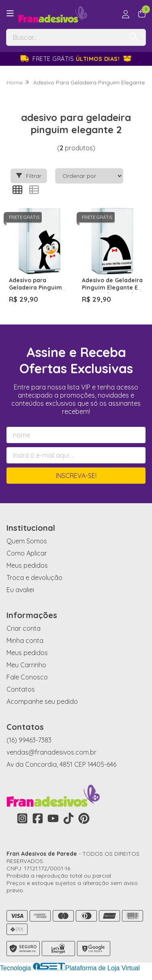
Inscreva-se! (76, 476)
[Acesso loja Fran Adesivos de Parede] (126, 14)
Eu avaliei (20, 590)
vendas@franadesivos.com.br (51, 752)
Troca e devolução (34, 578)
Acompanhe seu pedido (42, 701)
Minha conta (25, 640)
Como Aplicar (27, 553)
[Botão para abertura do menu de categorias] (10, 13)
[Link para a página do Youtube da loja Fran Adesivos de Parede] (53, 818)
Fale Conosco (27, 677)
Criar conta (24, 628)
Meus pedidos (27, 565)
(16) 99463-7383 (29, 740)
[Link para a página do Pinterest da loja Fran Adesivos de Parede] (84, 818)
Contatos (21, 689)
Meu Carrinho (26, 665)
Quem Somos (27, 541)
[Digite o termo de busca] (64, 37)
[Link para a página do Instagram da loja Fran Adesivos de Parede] (22, 818)
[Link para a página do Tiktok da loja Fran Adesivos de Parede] (69, 818)
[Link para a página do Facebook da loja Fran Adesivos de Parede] (38, 818)
